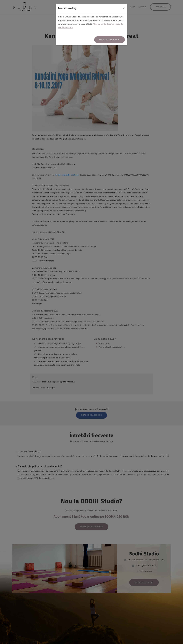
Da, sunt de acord (110, 40)
